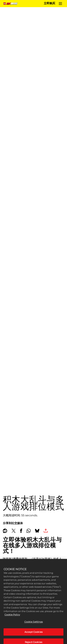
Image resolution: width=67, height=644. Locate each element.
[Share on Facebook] (21, 531)
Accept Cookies (33, 634)
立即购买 (49, 3)
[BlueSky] (37, 531)
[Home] (11, 4)
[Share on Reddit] (5, 531)
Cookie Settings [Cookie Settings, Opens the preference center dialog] (34, 624)
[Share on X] (14, 531)
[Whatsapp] (29, 531)
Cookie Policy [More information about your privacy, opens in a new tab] (12, 617)
